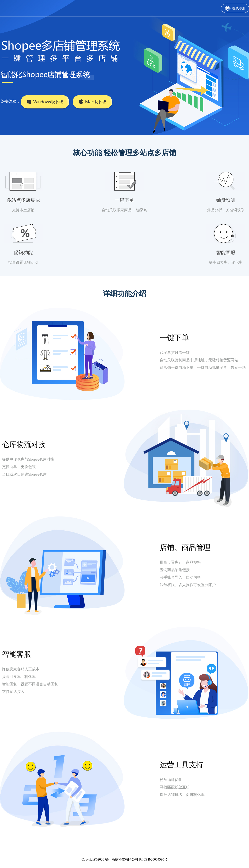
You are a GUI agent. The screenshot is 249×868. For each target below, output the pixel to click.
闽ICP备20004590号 (153, 859)
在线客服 (239, 8)
